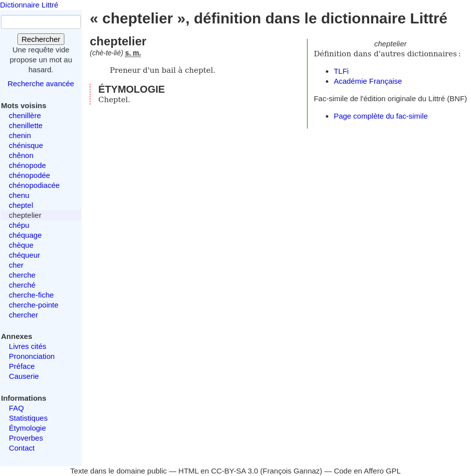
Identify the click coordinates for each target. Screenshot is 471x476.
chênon (21, 155)
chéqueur (25, 255)
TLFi (341, 71)
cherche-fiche (31, 295)
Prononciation (32, 356)
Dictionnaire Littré (29, 5)
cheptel (21, 205)
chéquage (25, 235)
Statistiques (28, 418)
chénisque (26, 145)
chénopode (27, 165)
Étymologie (27, 428)
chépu (19, 225)
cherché (22, 285)
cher (16, 265)
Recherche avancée (41, 83)
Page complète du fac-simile (381, 116)
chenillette (26, 125)
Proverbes (26, 438)
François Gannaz (291, 471)
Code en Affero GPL (367, 471)
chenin (20, 135)
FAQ (16, 408)
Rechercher (41, 39)
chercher (23, 315)
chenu (19, 195)
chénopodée (30, 175)
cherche (22, 275)
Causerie (24, 376)
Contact (22, 448)
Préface (22, 366)
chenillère (25, 115)
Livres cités (28, 346)
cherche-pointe (34, 305)
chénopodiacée (34, 185)
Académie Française (368, 81)
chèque (21, 245)
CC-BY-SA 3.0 (235, 471)
